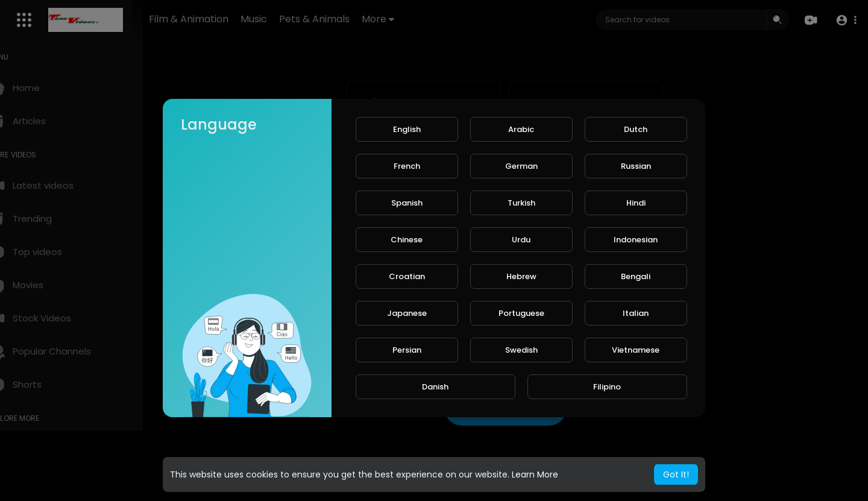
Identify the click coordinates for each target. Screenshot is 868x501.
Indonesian (636, 240)
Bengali (636, 276)
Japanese (407, 313)
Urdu (521, 240)
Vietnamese (636, 350)
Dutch (636, 129)
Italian (636, 313)
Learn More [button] (535, 474)
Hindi (636, 203)
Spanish (407, 203)
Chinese (407, 240)
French (407, 166)
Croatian (407, 276)
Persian (407, 350)
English (407, 129)
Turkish (521, 203)
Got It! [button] (676, 474)
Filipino (607, 387)
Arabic (521, 129)
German (521, 166)
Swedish (521, 350)
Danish (435, 387)
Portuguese (521, 313)
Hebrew (521, 276)
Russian (636, 166)
